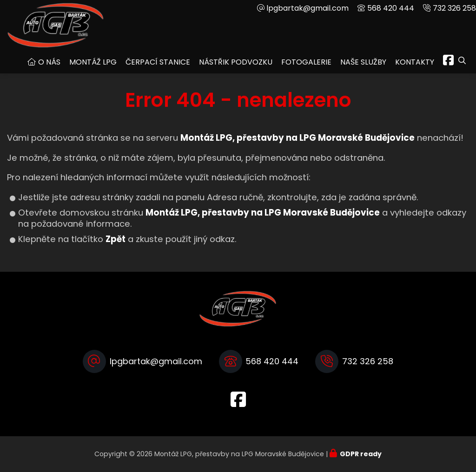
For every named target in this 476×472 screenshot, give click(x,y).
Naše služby (363, 62)
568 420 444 (391, 8)
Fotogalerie (306, 62)
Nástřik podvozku (236, 62)
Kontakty (415, 62)
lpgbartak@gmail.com (307, 8)
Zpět (116, 239)
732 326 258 (454, 8)
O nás (49, 62)
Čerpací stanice (158, 62)
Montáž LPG (93, 62)
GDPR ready (361, 454)
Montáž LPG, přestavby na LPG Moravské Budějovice (263, 213)
